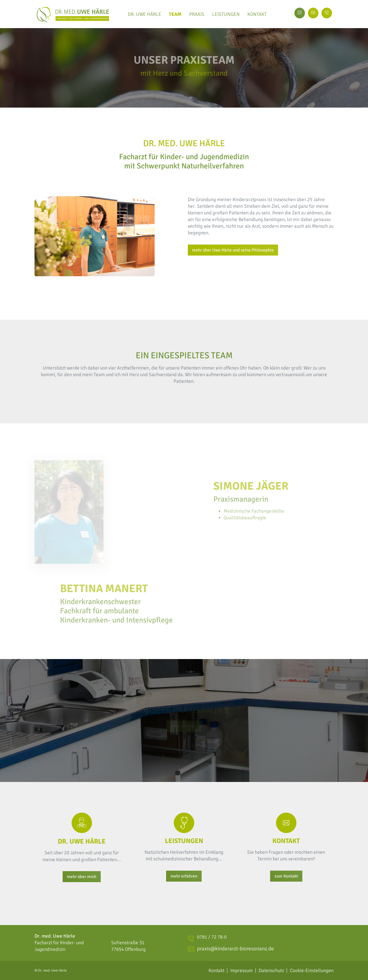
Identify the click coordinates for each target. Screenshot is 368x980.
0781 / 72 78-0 (207, 939)
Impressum (241, 970)
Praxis (197, 14)
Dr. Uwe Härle (145, 14)
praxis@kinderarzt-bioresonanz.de (231, 949)
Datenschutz (271, 970)
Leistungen (226, 14)
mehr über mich (82, 877)
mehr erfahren (184, 876)
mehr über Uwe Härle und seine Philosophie (233, 250)
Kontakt (257, 14)
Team (175, 14)
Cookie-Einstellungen (312, 970)
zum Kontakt (286, 876)
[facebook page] (327, 13)
